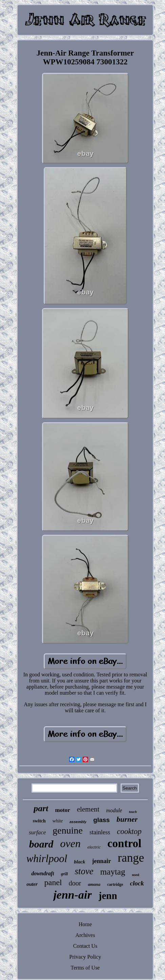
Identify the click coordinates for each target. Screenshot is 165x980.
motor (63, 810)
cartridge (115, 884)
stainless (100, 832)
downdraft (43, 873)
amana (94, 884)
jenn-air (72, 895)
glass (101, 820)
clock (137, 883)
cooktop (129, 831)
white (58, 821)
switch (39, 821)
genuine (68, 830)
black (79, 862)
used (135, 875)
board (41, 844)
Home (85, 924)
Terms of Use (85, 968)
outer (32, 884)
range (131, 858)
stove (84, 871)
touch (133, 812)
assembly (78, 822)
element (88, 809)
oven (70, 843)
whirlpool (47, 859)
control (124, 843)
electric (94, 847)
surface (37, 832)
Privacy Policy (85, 957)
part (41, 808)
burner (127, 819)
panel (53, 882)
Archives (85, 935)
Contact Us (85, 946)
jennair (102, 861)
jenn (108, 896)
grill (65, 874)
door (75, 883)
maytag (113, 872)
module (114, 810)
